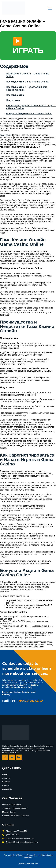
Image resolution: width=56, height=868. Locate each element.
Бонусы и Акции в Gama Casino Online (29, 113)
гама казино (6, 135)
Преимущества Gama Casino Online (27, 82)
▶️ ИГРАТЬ (28, 46)
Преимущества (15, 95)
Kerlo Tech (34, 863)
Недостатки (13, 100)
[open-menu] (50, 8)
